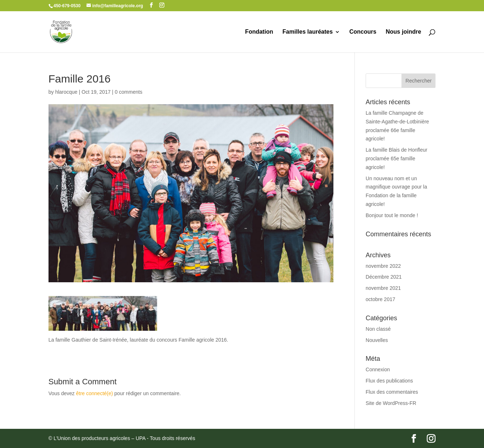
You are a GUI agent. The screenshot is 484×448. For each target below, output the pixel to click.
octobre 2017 (380, 299)
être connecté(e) (94, 393)
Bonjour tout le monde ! (392, 215)
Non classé (378, 329)
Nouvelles (377, 340)
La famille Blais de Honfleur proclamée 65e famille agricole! (396, 159)
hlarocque (66, 92)
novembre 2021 (383, 288)
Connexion (378, 369)
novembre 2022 (383, 266)
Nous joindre (404, 32)
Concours (363, 32)
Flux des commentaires (392, 392)
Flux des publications (389, 381)
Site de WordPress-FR (391, 403)
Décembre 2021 (384, 277)
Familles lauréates (308, 32)
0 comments (129, 92)
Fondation (259, 32)
